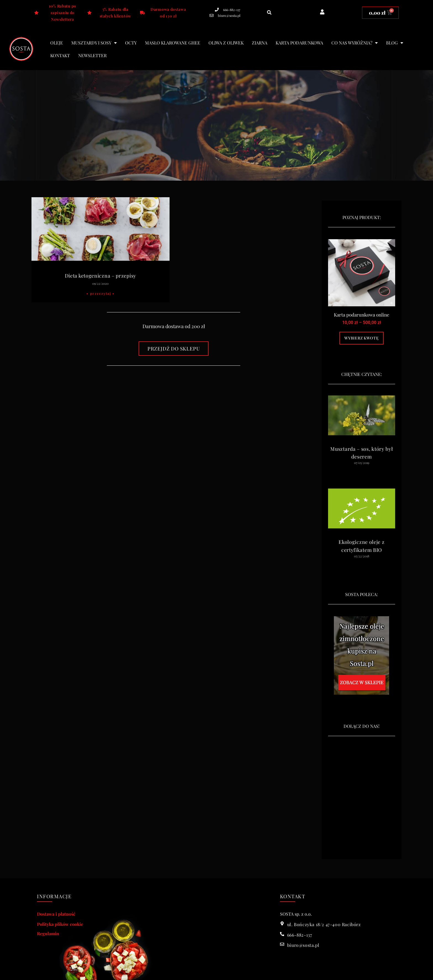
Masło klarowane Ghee (173, 43)
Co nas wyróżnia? (355, 43)
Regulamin (48, 933)
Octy (131, 43)
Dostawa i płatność (56, 914)
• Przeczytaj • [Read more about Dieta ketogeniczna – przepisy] (101, 293)
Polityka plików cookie (60, 924)
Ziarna (260, 43)
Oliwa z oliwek (226, 43)
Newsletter (92, 55)
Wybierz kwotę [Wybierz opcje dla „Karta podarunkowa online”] (361, 338)
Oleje (57, 43)
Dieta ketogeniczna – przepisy (101, 276)
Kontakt (60, 55)
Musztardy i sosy (94, 43)
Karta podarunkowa (299, 43)
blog (395, 43)
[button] (269, 13)
